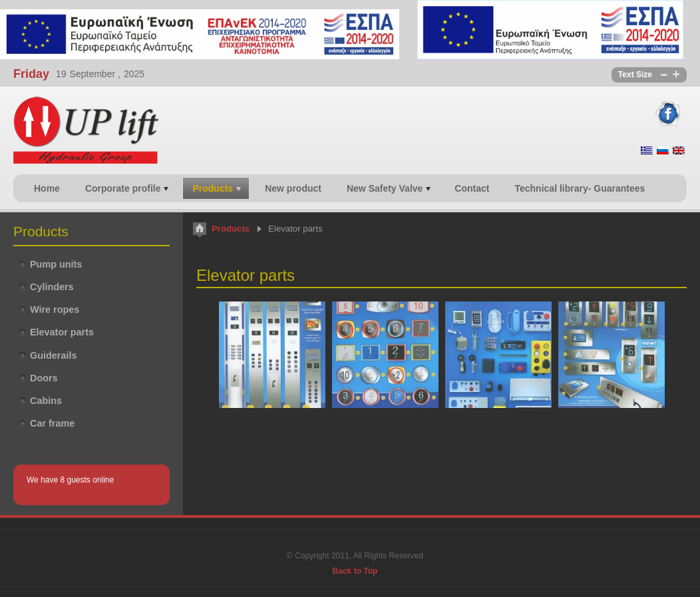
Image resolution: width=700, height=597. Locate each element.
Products (231, 229)
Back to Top (355, 571)
